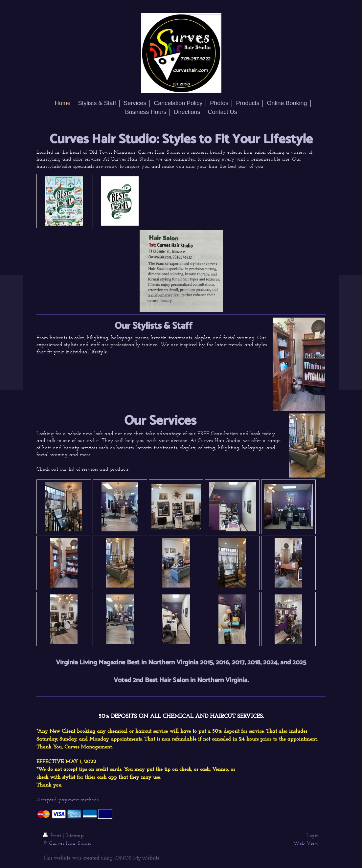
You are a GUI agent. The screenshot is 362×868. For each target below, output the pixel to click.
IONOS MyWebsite (137, 858)
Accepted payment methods (68, 800)
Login (313, 835)
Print (53, 835)
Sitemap (75, 835)
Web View (306, 843)
